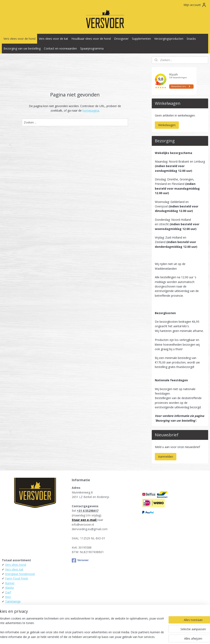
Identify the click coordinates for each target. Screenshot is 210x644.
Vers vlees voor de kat (53, 39)
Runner (10, 583)
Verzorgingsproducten (169, 39)
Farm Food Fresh (17, 578)
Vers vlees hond (16, 565)
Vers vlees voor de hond (19, 39)
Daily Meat (12, 606)
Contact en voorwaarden (60, 48)
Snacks (191, 39)
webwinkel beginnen (111, 637)
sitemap (87, 637)
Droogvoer (121, 39)
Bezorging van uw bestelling (22, 48)
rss (95, 637)
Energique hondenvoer (20, 574)
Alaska (9, 588)
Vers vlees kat (14, 569)
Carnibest (11, 620)
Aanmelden (166, 457)
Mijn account (195, 5)
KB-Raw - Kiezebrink (19, 611)
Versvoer (80, 560)
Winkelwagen (167, 125)
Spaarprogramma (92, 48)
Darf (8, 592)
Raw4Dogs (12, 615)
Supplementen (141, 39)
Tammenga (13, 601)
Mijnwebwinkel (147, 637)
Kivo (8, 597)
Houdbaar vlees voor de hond (91, 39)
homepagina (91, 110)
